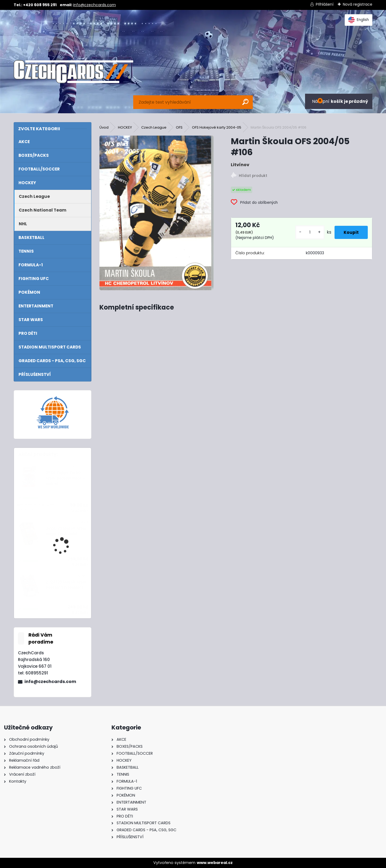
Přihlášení (325, 4)
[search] (245, 102)
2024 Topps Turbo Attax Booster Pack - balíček (65, 478)
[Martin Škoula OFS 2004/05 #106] (157, 213)
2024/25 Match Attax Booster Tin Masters (66, 585)
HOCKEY (125, 127)
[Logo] (73, 72)
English (359, 20)
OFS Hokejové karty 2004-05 (217, 127)
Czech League (154, 127)
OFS (179, 127)
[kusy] (306, 232)
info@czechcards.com (94, 5)
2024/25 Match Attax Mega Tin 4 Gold (66, 531)
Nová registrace (358, 4)
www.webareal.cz (215, 863)
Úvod (104, 127)
